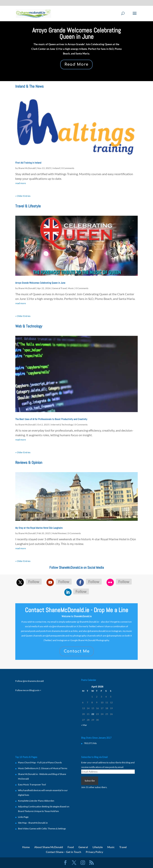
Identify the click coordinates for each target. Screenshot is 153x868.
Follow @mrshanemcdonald (30, 681)
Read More (76, 64)
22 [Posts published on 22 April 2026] (93, 714)
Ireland (56, 168)
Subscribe (90, 781)
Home (26, 847)
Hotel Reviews (59, 533)
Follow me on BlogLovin (27, 690)
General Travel (59, 288)
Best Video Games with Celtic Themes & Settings (42, 829)
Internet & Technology (62, 425)
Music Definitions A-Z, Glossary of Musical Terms (43, 768)
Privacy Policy (94, 852)
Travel (123, 847)
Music (71, 288)
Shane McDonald (27, 168)
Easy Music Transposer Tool (32, 784)
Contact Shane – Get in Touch (64, 852)
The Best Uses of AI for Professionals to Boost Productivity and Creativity (51, 419)
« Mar (84, 725)
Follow (34, 582)
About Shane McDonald (49, 847)
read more (21, 183)
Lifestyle (98, 847)
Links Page (23, 817)
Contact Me (77, 651)
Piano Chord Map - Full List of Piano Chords (40, 762)
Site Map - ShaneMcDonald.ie (33, 823)
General (83, 847)
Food (71, 847)
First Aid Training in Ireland (28, 163)
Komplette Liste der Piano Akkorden (36, 801)
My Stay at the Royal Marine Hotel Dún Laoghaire (39, 528)
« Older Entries (23, 196)
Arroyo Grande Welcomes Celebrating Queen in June (76, 34)
